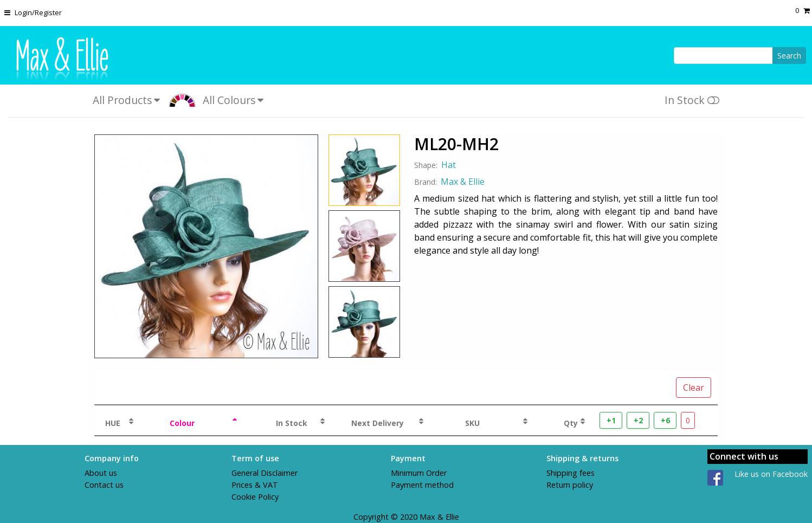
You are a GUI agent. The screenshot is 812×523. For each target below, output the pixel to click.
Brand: (426, 182)
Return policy (570, 485)
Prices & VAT (255, 485)
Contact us (104, 485)
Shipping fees (571, 473)
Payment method (422, 485)
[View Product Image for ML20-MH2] (206, 246)
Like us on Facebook (771, 474)
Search (789, 56)
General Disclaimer (265, 473)
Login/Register (38, 12)
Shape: (426, 165)
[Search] (723, 56)
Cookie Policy (255, 497)
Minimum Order (419, 473)
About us (101, 473)
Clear (694, 388)
